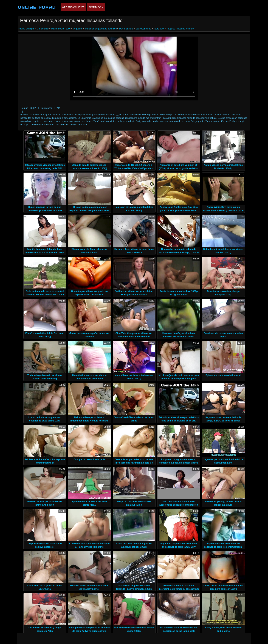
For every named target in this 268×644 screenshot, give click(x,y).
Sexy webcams (143, 29)
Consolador (43, 29)
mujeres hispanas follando (180, 29)
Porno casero (126, 29)
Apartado (96, 7)
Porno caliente (73, 7)
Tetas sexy (159, 29)
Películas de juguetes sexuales (101, 29)
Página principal (27, 29)
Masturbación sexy (61, 29)
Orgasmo (78, 29)
